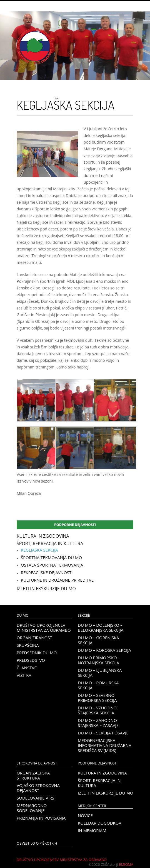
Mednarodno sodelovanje (32, 808)
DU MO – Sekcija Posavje (103, 733)
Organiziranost (34, 638)
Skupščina (28, 645)
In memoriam (92, 830)
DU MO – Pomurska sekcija (98, 685)
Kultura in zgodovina (43, 536)
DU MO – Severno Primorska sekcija (97, 698)
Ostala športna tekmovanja (52, 565)
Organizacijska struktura (33, 775)
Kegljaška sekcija (39, 550)
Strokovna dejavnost (37, 763)
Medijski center (92, 806)
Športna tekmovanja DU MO (51, 557)
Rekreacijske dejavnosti (47, 572)
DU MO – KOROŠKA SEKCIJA (104, 650)
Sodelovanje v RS (35, 798)
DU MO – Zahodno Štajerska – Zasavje (98, 723)
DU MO (23, 615)
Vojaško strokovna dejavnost (38, 788)
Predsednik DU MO (37, 653)
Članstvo (27, 668)
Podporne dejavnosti (75, 525)
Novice (85, 815)
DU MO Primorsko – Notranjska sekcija (99, 660)
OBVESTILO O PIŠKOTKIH (37, 843)
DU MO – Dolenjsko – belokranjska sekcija (101, 628)
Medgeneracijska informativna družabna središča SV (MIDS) (105, 745)
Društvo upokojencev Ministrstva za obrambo (44, 628)
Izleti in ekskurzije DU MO (46, 589)
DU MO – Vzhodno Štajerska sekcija (97, 710)
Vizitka (24, 675)
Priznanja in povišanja (41, 818)
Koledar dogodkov (99, 823)
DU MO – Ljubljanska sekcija (100, 673)
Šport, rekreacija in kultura (50, 544)
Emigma (126, 864)
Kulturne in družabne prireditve (57, 580)
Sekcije (84, 615)
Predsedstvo (31, 660)
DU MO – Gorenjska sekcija (98, 640)
